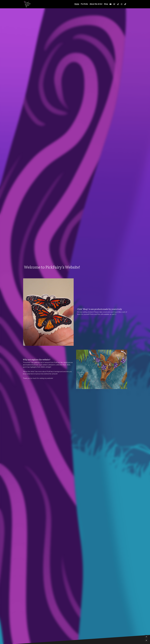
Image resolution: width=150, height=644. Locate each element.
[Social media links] (111, 4)
